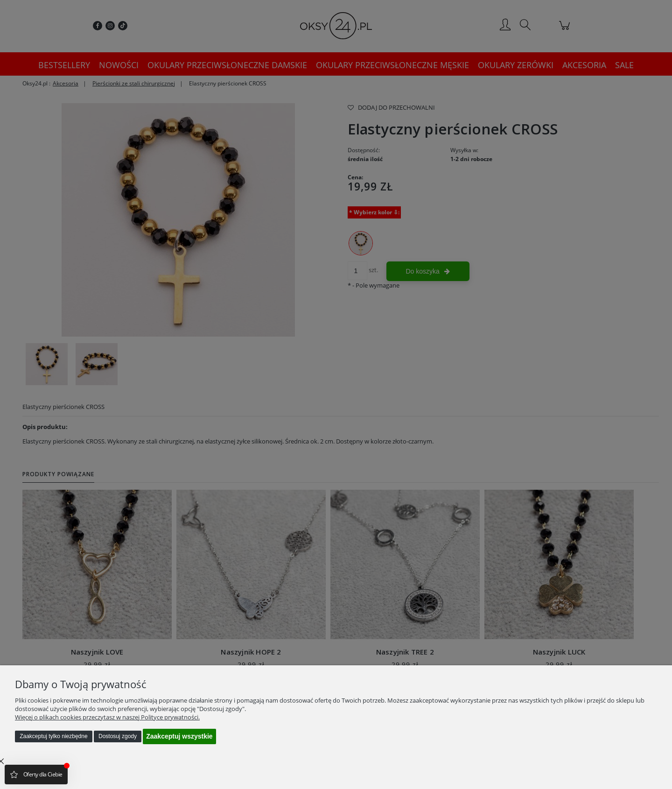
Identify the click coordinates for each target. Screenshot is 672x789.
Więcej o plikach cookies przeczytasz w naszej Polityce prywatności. (107, 717)
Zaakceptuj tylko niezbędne (53, 736)
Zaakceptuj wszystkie (179, 736)
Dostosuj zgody (118, 736)
